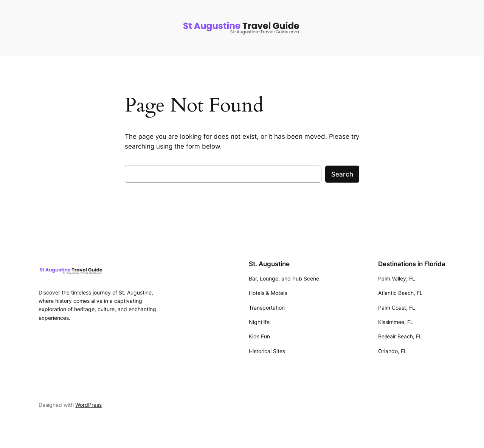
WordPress (88, 405)
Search (342, 174)
